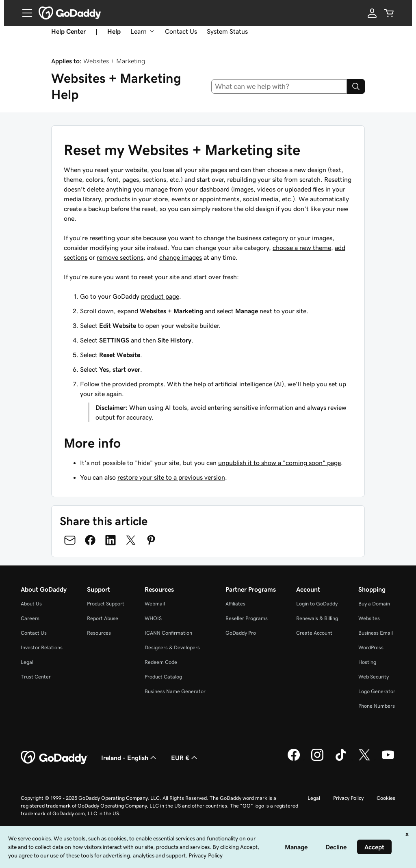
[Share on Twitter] (131, 540)
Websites (369, 618)
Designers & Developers (172, 647)
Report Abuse (103, 618)
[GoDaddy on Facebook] (294, 760)
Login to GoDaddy (317, 604)
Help (114, 31)
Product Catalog (163, 677)
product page (160, 296)
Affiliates (235, 604)
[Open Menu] (24, 13)
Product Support (106, 604)
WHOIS (153, 618)
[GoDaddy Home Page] (54, 758)
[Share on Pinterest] (151, 540)
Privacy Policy (348, 798)
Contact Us (181, 31)
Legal (27, 662)
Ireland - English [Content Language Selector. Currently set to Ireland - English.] (130, 758)
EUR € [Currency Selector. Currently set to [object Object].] (185, 758)
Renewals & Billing (317, 618)
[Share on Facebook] (90, 540)
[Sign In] (372, 13)
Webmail (155, 604)
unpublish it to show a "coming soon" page (279, 463)
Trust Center (36, 677)
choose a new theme (302, 248)
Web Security (374, 677)
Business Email (376, 633)
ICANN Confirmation (168, 633)
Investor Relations (42, 647)
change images (181, 257)
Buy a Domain (374, 604)
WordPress (371, 647)
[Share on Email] (70, 540)
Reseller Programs (247, 618)
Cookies (386, 798)
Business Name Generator (175, 691)
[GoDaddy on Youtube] (388, 760)
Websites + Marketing (114, 61)
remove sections (120, 257)
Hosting (367, 662)
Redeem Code (161, 662)
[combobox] (279, 86)
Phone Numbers (377, 706)
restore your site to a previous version (171, 477)
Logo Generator (377, 691)
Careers (30, 618)
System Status (227, 31)
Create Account (314, 633)
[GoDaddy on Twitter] (364, 760)
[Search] (356, 86)
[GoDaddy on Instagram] (317, 760)
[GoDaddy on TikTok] (341, 760)
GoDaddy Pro (241, 633)
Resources (99, 633)
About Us (31, 604)
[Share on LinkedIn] (110, 540)
